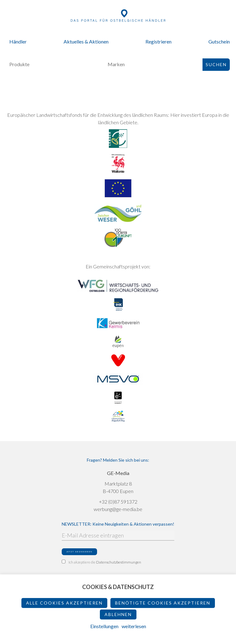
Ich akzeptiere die (101, 562)
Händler (18, 41)
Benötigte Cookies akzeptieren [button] (163, 603)
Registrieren (158, 41)
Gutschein (219, 41)
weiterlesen (134, 626)
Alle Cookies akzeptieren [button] (64, 603)
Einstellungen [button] (104, 626)
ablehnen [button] (118, 614)
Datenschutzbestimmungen (119, 562)
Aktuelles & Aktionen (86, 41)
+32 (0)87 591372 (118, 502)
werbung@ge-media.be (118, 509)
